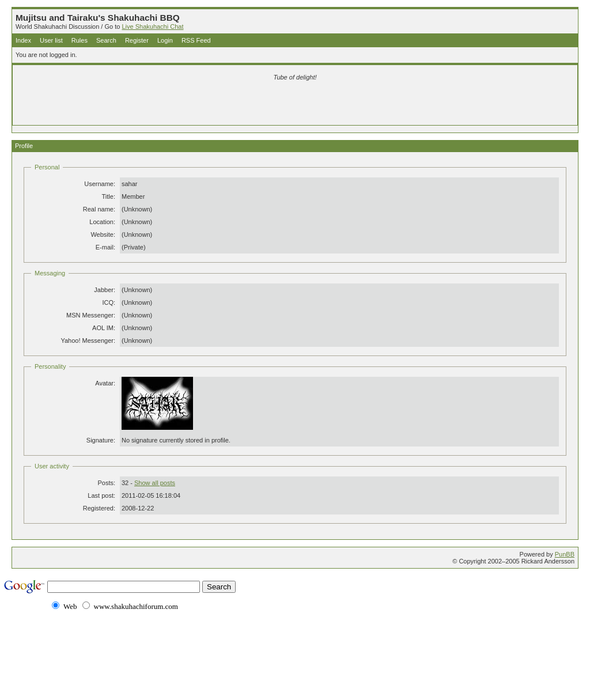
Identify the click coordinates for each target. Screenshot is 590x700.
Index (23, 40)
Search (106, 40)
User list (51, 40)
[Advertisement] (159, 105)
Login (165, 40)
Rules (80, 40)
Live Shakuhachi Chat (152, 27)
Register (137, 40)
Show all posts (155, 483)
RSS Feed (196, 40)
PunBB (565, 554)
